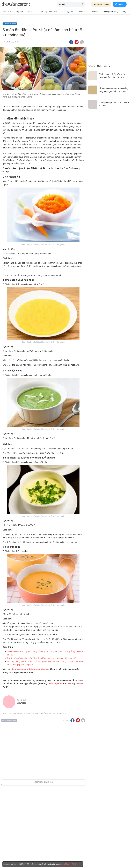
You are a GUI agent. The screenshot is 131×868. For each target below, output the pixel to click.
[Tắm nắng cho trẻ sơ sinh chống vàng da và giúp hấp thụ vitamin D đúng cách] (109, 85)
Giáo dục (72, 12)
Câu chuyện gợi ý (99, 61)
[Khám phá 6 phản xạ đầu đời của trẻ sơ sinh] (109, 99)
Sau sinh (28, 12)
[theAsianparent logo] (16, 4)
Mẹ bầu (18, 12)
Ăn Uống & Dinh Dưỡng (117, 12)
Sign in (120, 4)
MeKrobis (21, 698)
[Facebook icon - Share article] (71, 37)
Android (80, 679)
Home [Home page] (5, 709)
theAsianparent (55, 679)
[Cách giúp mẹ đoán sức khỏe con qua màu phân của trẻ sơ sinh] (109, 71)
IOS (69, 679)
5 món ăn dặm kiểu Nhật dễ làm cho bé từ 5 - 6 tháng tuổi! (46, 709)
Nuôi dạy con (60, 12)
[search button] (83, 4)
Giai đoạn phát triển (43, 12)
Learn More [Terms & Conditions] (65, 864)
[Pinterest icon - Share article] (77, 37)
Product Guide (101, 4)
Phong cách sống (98, 12)
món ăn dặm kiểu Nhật (9, 716)
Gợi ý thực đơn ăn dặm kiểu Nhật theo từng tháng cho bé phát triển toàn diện (42, 653)
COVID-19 (7, 12)
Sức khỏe (83, 12)
